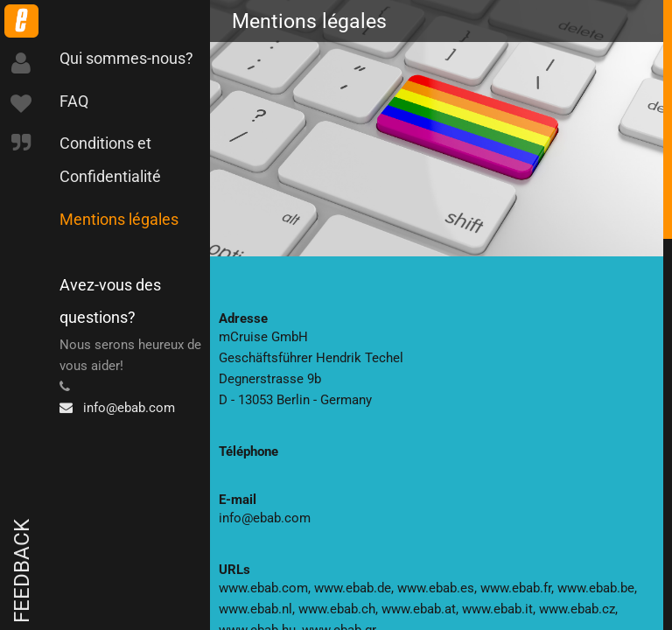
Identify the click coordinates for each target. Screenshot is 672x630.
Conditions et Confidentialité (110, 160)
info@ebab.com (117, 408)
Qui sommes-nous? (126, 58)
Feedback (22, 571)
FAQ (74, 101)
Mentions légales (119, 219)
